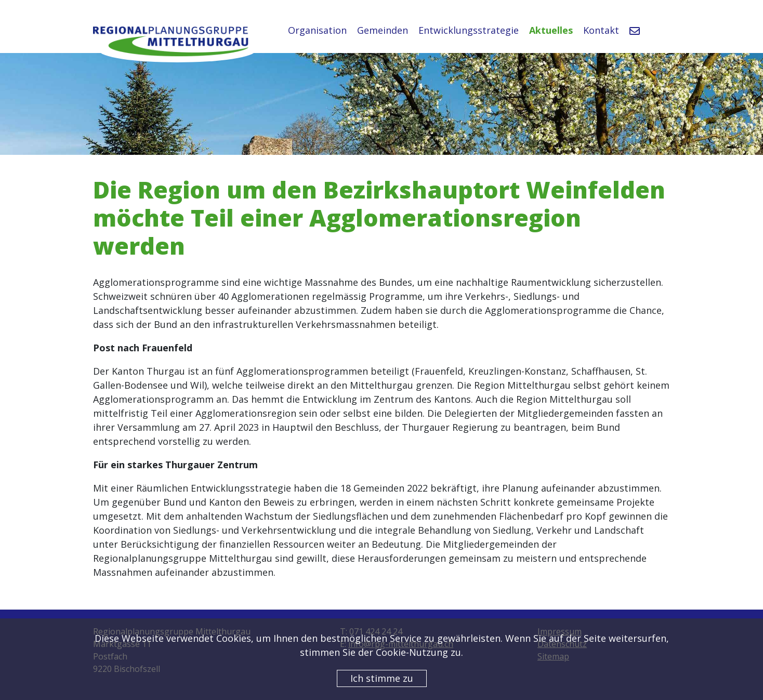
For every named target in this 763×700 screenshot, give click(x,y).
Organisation (317, 30)
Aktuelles (551, 30)
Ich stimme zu (382, 678)
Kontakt (601, 30)
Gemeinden (383, 30)
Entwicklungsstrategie (469, 30)
